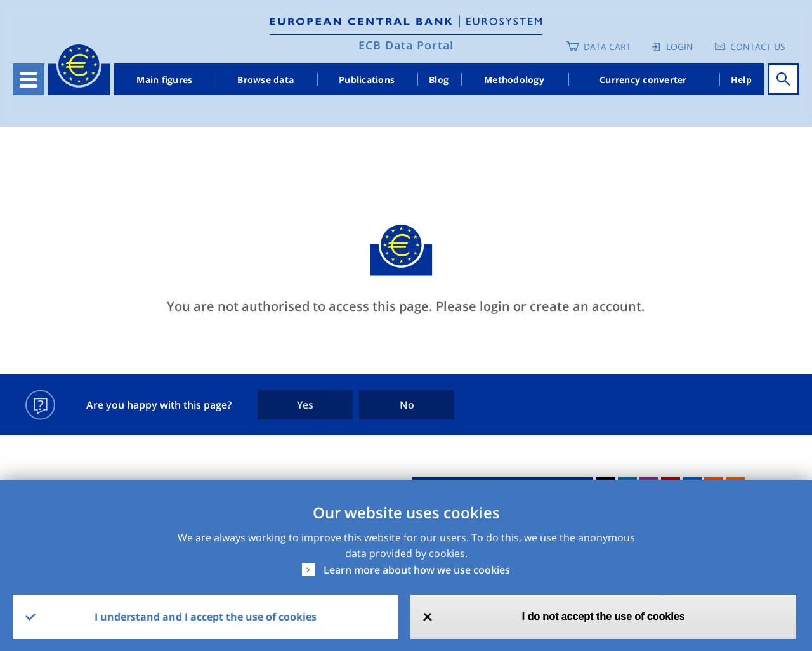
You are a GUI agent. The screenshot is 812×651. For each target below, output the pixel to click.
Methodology (514, 80)
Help (741, 80)
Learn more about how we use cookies (417, 570)
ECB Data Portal (406, 45)
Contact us (758, 47)
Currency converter (643, 80)
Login (680, 47)
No (407, 405)
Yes (305, 405)
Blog (439, 80)
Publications (367, 80)
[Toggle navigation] (29, 79)
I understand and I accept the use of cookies (206, 617)
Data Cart (607, 47)
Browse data (265, 80)
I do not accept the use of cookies (604, 616)
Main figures (164, 80)
